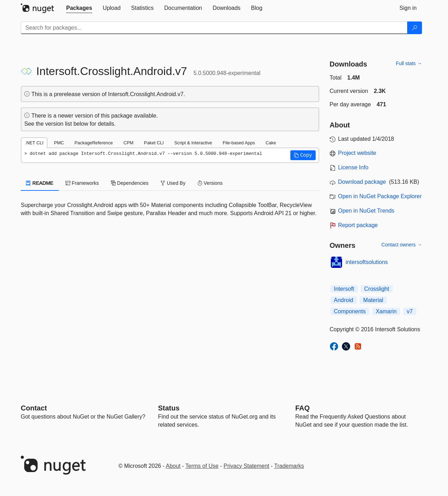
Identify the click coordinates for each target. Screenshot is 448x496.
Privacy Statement (246, 466)
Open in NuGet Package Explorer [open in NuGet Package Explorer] (380, 196)
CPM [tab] (128, 143)
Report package (358, 225)
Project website (357, 153)
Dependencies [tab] (130, 183)
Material (373, 300)
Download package (362, 182)
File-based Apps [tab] (239, 143)
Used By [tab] (173, 183)
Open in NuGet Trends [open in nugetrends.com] (366, 211)
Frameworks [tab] (82, 183)
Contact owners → (402, 245)
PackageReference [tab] (94, 143)
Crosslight (377, 289)
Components (350, 311)
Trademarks (289, 466)
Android (344, 300)
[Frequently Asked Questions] (302, 408)
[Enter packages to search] (214, 28)
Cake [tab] (271, 143)
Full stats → (409, 63)
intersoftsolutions (367, 262)
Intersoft (344, 289)
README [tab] (40, 183)
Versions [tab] (210, 183)
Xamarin (386, 311)
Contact (34, 408)
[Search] (415, 28)
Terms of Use (202, 466)
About (173, 466)
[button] (303, 155)
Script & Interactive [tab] (193, 143)
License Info (353, 167)
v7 (410, 311)
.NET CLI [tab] (34, 143)
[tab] (79, 8)
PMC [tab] (59, 143)
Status (169, 408)
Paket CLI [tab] (154, 143)
